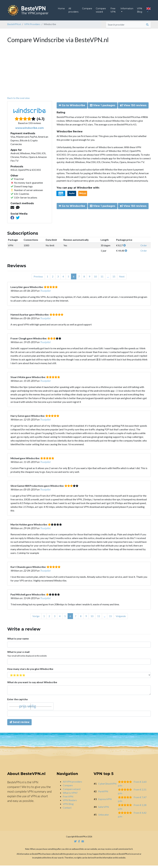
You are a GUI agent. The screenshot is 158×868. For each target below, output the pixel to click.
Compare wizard (101, 11)
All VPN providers (72, 784)
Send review (19, 725)
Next (122, 279)
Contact (67, 810)
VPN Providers (32, 27)
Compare (87, 10)
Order (144, 248)
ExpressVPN (105, 802)
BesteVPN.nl (14, 27)
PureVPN (103, 794)
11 (102, 279)
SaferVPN (104, 809)
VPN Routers (70, 803)
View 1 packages (103, 108)
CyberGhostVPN (107, 786)
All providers (73, 11)
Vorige (36, 619)
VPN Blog (140, 11)
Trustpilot (45, 293)
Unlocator (104, 817)
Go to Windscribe (72, 108)
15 (114, 279)
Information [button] (127, 10)
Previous (38, 279)
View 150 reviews (133, 108)
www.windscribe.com (30, 130)
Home (61, 10)
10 (95, 279)
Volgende (121, 619)
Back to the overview (18, 100)
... (108, 279)
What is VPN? (70, 795)
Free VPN (113, 11)
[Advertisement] (79, 75)
